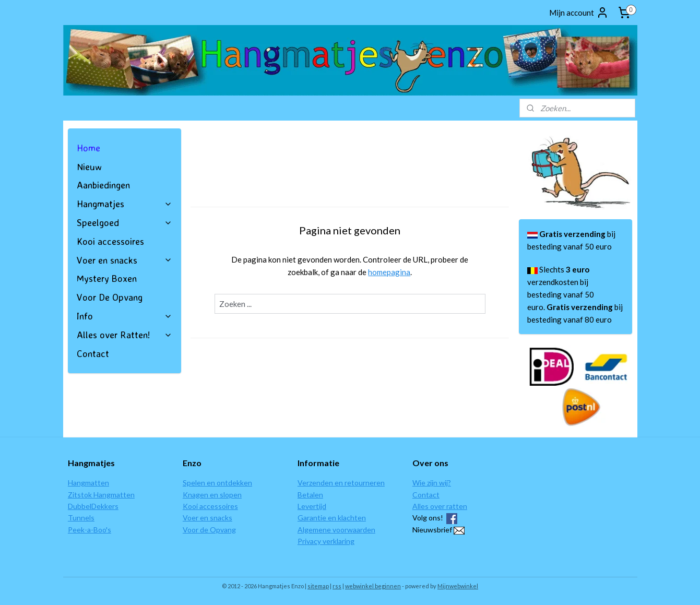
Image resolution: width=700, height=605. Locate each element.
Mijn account (579, 13)
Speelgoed (124, 222)
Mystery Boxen (107, 278)
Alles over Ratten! (124, 335)
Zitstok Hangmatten (101, 495)
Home (88, 148)
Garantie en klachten (332, 518)
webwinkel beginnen (373, 586)
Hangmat (83, 483)
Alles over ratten (440, 506)
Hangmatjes (124, 204)
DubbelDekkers (93, 506)
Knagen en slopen (212, 495)
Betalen (310, 495)
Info (124, 316)
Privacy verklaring (326, 541)
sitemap (318, 586)
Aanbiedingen (103, 185)
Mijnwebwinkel (458, 586)
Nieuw (89, 167)
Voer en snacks (124, 260)
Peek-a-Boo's (90, 530)
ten (103, 483)
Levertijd (312, 506)
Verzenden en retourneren (341, 483)
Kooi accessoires (110, 241)
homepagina (389, 272)
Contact (93, 353)
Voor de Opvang (209, 530)
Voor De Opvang (110, 297)
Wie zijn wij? (432, 483)
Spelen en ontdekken (217, 483)
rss (337, 586)
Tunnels (81, 518)
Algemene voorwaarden (336, 530)
